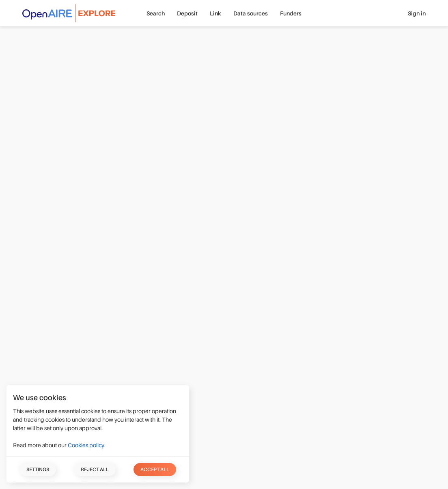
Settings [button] (38, 470)
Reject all (95, 470)
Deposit (187, 13)
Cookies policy (86, 445)
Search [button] (156, 13)
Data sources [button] (251, 13)
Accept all (155, 470)
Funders (291, 13)
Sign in (417, 13)
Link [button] (215, 13)
